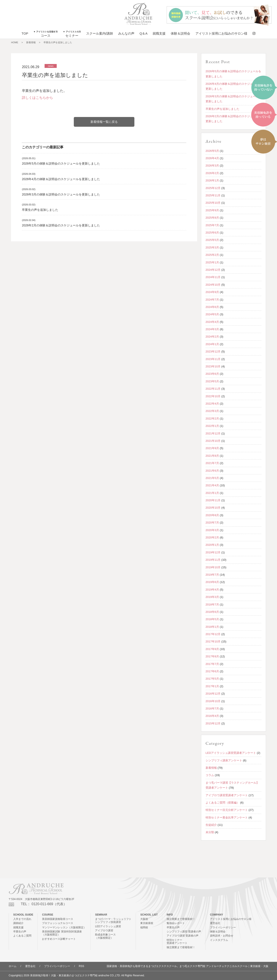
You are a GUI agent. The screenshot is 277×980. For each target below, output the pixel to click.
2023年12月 (213, 351)
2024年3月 (212, 329)
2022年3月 (212, 411)
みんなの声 (126, 33)
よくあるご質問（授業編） (222, 803)
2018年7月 (212, 604)
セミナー (72, 34)
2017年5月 (212, 679)
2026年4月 (212, 158)
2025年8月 (212, 218)
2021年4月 (212, 485)
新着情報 (31, 42)
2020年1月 (212, 545)
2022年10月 (213, 396)
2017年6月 (212, 671)
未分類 (210, 832)
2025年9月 (212, 210)
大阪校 (144, 919)
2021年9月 (212, 448)
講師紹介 (18, 923)
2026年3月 (212, 166)
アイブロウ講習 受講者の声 (183, 936)
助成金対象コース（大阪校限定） (105, 936)
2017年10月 (213, 641)
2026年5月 (212, 151)
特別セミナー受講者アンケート (177, 942)
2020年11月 (213, 500)
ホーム (13, 966)
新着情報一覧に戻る (104, 122)
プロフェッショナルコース (58, 923)
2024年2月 (212, 337)
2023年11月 (213, 359)
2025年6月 (212, 233)
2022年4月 (212, 404)
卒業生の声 (20, 932)
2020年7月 (212, 523)
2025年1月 (212, 262)
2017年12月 (213, 634)
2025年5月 (212, 240)
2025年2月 (212, 255)
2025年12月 (213, 188)
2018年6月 (212, 612)
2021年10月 (213, 441)
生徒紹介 (211, 825)
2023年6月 (212, 374)
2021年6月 (212, 471)
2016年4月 (212, 716)
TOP (25, 33)
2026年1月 (212, 180)
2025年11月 (213, 195)
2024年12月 (213, 270)
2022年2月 (212, 419)
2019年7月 (212, 575)
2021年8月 (212, 456)
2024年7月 (212, 300)
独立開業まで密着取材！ (181, 919)
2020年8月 (212, 515)
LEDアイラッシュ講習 (108, 926)
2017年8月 (212, 656)
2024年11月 (213, 277)
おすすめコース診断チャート (59, 939)
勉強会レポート (176, 923)
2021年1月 (212, 493)
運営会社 (215, 923)
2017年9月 (212, 649)
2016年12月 (213, 694)
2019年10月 (213, 567)
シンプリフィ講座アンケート (224, 760)
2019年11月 (213, 560)
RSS (81, 966)
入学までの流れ (22, 919)
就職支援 (159, 33)
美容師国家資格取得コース (58, 919)
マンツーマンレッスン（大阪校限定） (64, 927)
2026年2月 (212, 173)
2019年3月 (212, 597)
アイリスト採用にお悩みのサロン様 (221, 33)
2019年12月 (213, 552)
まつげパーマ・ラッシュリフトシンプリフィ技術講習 (113, 921)
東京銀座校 (147, 923)
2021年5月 (212, 478)
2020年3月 (212, 530)
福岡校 (144, 927)
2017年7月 (212, 664)
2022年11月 (213, 389)
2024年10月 (213, 285)
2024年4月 (212, 322)
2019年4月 (212, 590)
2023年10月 (213, 366)
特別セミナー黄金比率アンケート (227, 817)
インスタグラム (219, 940)
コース (46, 34)
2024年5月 (212, 314)
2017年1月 (212, 686)
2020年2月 (212, 537)
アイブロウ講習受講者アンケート (227, 795)
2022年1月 (212, 426)
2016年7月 (212, 709)
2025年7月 (212, 225)
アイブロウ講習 (104, 930)
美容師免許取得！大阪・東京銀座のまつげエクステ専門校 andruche (70, 975)
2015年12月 (213, 723)
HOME (15, 42)
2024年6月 (212, 307)
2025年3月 (212, 247)
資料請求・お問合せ (222, 936)
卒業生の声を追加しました (58, 42)
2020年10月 (213, 508)
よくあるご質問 (22, 936)
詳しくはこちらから (37, 98)
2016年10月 (213, 701)
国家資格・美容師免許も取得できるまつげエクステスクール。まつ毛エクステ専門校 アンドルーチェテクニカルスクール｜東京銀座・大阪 (188, 966)
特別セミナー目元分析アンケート (227, 810)
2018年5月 (212, 619)
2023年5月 (212, 381)
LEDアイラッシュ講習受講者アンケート (231, 753)
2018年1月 (212, 627)
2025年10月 (213, 203)
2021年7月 (212, 463)
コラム (210, 775)
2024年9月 (212, 292)
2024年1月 (212, 344)
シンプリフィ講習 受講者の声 (184, 932)
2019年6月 (212, 582)
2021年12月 (213, 433)
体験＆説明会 (180, 33)
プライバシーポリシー (223, 927)
